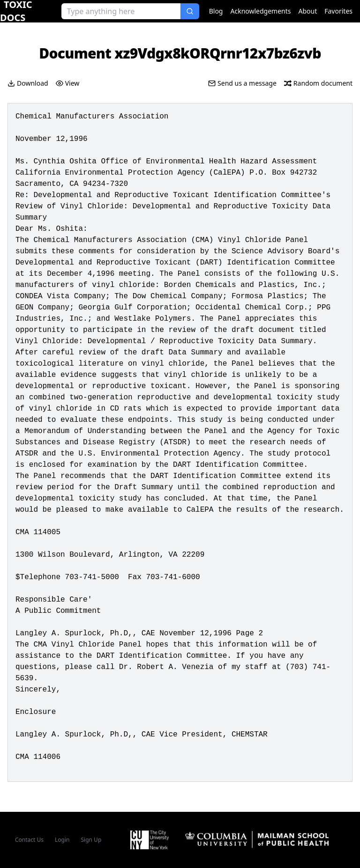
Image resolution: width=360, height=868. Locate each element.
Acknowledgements (260, 11)
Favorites (338, 11)
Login (62, 840)
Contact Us (29, 840)
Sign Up (91, 840)
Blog (216, 11)
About (308, 11)
